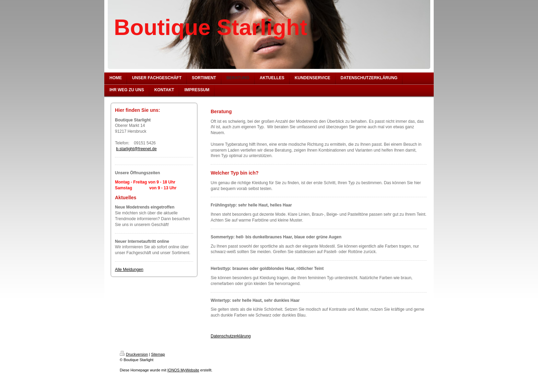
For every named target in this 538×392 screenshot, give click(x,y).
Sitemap (158, 354)
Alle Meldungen (129, 270)
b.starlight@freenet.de (136, 149)
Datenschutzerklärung (231, 336)
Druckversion (134, 354)
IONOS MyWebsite (183, 370)
